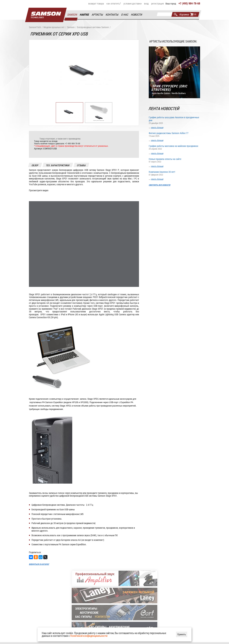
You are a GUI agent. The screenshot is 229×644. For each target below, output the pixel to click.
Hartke (85, 15)
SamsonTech (35, 27)
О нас (125, 15)
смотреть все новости (160, 185)
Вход (146, 3)
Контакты (112, 15)
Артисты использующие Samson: (173, 41)
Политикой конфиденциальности (89, 636)
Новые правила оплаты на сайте (174, 160)
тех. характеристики (58, 165)
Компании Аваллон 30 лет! (174, 173)
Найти (176, 14)
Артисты (97, 15)
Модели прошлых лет (54, 27)
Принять (182, 634)
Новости (137, 15)
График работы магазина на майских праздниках (174, 147)
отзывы (81, 165)
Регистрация (157, 3)
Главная (46, 15)
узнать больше (157, 127)
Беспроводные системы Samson (93, 27)
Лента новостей (164, 109)
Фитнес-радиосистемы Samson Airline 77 (174, 134)
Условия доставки (132, 3)
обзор (35, 165)
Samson (72, 15)
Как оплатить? (114, 3)
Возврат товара (96, 3)
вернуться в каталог (39, 564)
